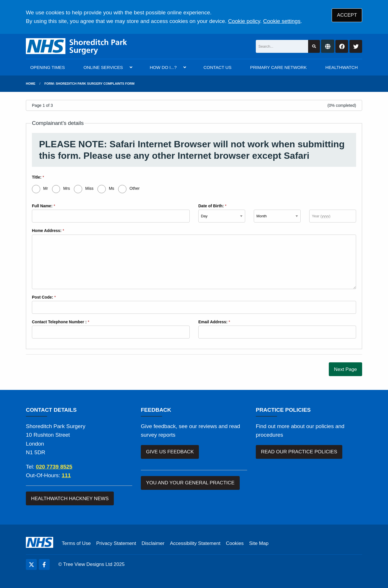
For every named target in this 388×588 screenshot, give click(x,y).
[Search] (282, 46)
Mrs (67, 188)
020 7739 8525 (54, 467)
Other (135, 188)
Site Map (259, 543)
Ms (112, 188)
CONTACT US (217, 67)
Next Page (345, 369)
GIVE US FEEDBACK (170, 452)
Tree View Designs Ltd (88, 564)
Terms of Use (76, 543)
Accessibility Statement (195, 543)
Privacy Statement (116, 543)
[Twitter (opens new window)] (31, 564)
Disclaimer (153, 543)
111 (66, 475)
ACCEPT (347, 15)
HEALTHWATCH (342, 67)
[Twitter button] (356, 46)
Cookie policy (244, 21)
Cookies (235, 543)
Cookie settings (282, 21)
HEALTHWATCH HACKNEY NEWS (70, 499)
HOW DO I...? (163, 67)
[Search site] (314, 46)
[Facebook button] (342, 46)
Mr (45, 188)
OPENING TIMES (47, 67)
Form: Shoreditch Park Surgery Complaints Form (90, 84)
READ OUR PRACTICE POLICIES (299, 452)
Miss (90, 188)
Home (31, 84)
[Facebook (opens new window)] (44, 564)
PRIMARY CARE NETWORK (278, 67)
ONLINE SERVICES (103, 67)
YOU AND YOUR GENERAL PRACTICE (190, 483)
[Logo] (76, 46)
